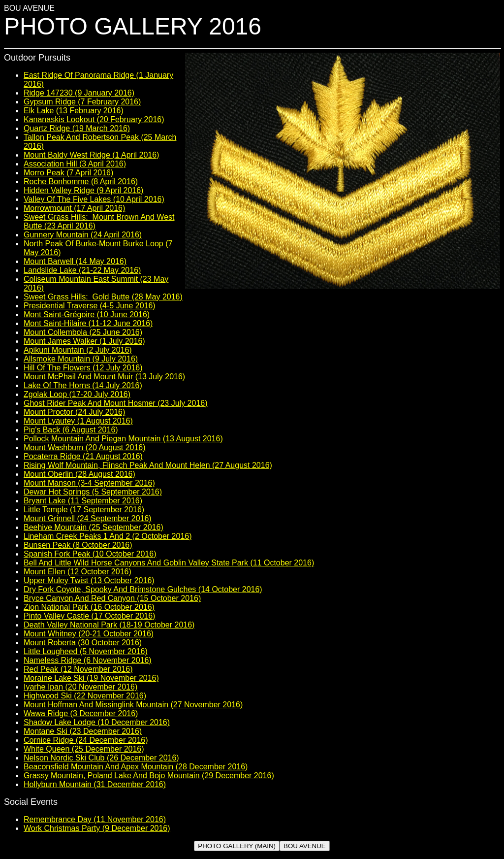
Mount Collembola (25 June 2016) (83, 332)
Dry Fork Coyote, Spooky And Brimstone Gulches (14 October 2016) (143, 589)
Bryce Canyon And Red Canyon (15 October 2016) (112, 598)
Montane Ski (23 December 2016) (83, 731)
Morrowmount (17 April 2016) (74, 208)
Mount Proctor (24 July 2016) (74, 412)
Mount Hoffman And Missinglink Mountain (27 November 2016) (133, 705)
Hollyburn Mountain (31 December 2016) (95, 784)
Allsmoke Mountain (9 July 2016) (81, 359)
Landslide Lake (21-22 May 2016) (82, 270)
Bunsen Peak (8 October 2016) (78, 545)
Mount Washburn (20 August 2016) (85, 447)
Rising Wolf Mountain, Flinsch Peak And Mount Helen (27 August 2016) (148, 465)
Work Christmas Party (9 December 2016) (97, 828)
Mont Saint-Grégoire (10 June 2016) (87, 314)
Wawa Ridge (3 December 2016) (81, 713)
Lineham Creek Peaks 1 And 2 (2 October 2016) (108, 536)
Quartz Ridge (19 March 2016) (77, 128)
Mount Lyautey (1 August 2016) (78, 421)
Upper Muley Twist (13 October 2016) (89, 580)
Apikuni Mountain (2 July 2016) (78, 350)
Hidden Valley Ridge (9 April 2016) (83, 190)
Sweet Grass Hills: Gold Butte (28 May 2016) (103, 297)
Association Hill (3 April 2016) (75, 164)
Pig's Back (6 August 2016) (71, 430)
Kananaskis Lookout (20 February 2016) (94, 119)
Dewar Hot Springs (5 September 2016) (93, 492)
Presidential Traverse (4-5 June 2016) (90, 306)
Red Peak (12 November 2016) (78, 669)
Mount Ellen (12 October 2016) (78, 572)
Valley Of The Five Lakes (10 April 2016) (94, 199)
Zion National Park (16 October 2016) (89, 607)
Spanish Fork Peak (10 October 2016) (90, 554)
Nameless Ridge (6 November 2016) (88, 660)
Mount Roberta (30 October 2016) (83, 643)
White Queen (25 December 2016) (84, 749)
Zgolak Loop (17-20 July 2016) (77, 394)
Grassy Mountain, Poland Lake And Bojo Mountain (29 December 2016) (149, 776)
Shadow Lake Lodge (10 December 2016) (97, 722)
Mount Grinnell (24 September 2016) (88, 518)
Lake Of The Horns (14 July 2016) (83, 385)
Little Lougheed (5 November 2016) (86, 651)
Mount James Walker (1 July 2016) (84, 341)
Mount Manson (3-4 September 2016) (89, 483)
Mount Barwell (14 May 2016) (75, 261)
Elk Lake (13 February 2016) (74, 111)
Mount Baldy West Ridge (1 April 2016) (91, 155)
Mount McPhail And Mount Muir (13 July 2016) (104, 377)
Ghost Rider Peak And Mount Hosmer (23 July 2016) (116, 403)
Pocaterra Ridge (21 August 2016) (83, 456)
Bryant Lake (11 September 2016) (83, 501)
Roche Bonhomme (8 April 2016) (81, 182)
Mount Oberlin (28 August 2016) (79, 474)
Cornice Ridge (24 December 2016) (86, 740)
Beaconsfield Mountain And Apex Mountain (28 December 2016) (136, 767)
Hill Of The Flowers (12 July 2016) (83, 368)
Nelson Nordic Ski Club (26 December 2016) (101, 758)
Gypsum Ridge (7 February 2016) (82, 102)
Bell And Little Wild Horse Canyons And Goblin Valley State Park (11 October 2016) (169, 563)
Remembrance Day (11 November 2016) (95, 819)
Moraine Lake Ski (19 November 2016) (91, 678)
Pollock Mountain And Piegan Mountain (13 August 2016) (123, 439)
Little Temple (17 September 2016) (84, 510)
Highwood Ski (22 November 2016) (85, 696)
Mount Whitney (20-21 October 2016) (89, 634)
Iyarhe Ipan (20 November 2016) (80, 687)
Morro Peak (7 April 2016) (68, 173)
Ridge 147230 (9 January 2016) (79, 93)
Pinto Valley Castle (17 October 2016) (89, 616)
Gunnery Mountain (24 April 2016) (83, 235)
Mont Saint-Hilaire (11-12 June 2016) (88, 323)
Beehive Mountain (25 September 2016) (94, 527)
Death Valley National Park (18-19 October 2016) (109, 625)
